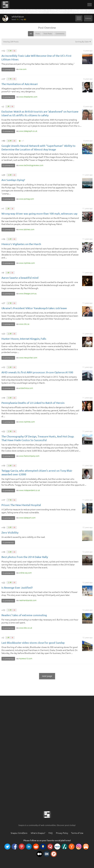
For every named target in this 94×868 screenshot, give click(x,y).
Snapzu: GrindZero (19, 833)
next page (47, 676)
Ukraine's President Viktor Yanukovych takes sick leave (34, 308)
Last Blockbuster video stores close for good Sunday (33, 643)
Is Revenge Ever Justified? (17, 588)
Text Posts (48, 34)
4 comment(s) (8, 542)
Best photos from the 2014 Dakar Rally (25, 557)
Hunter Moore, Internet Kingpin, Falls (24, 339)
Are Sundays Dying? (13, 180)
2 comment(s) (8, 324)
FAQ (51, 833)
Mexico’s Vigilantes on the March (21, 244)
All (31, 34)
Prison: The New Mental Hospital (21, 505)
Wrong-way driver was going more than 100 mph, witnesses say (39, 214)
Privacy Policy (62, 833)
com (23, 69)
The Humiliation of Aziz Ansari (20, 84)
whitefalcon (19, 18)
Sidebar (88, 18)
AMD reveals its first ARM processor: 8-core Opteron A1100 (37, 372)
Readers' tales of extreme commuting (24, 615)
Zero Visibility (10, 532)
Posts (38, 34)
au (28, 293)
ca (24, 324)
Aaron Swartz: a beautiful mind (20, 278)
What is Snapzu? (38, 833)
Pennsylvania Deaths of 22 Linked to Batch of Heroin (33, 403)
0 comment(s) (8, 70)
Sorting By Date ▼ (83, 42)
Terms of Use (77, 833)
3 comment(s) (8, 199)
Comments (60, 34)
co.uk (28, 131)
